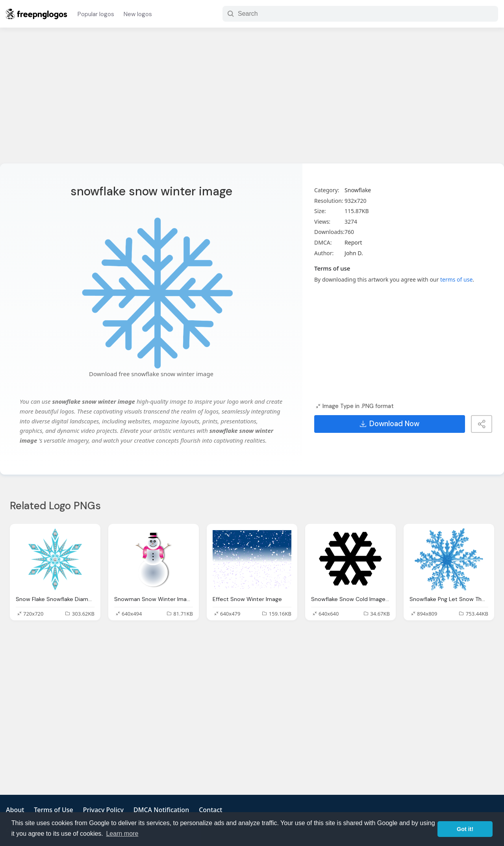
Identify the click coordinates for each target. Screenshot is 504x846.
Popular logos (96, 14)
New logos (138, 14)
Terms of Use (53, 810)
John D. (354, 253)
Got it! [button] (465, 829)
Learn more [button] (122, 834)
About (15, 810)
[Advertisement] (252, 100)
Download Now (390, 424)
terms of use (456, 279)
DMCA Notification (161, 810)
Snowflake (358, 190)
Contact (210, 810)
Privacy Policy (103, 810)
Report (353, 242)
